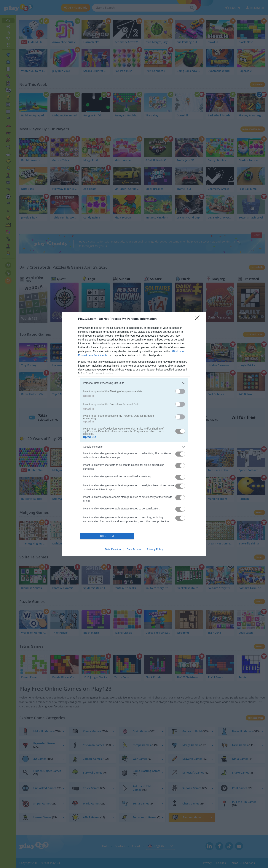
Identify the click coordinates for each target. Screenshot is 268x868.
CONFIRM (107, 536)
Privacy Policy (155, 549)
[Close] (198, 319)
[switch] (180, 391)
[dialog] (134, 434)
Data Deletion (113, 549)
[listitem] (134, 383)
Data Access (134, 549)
